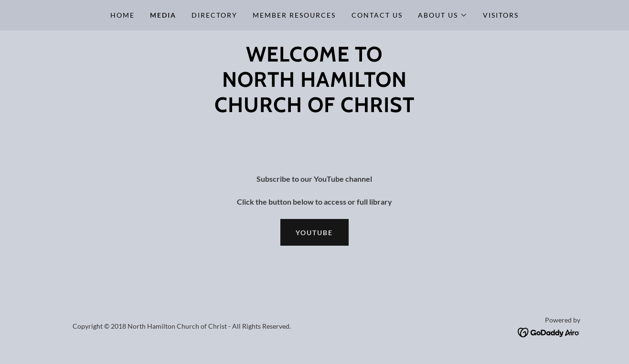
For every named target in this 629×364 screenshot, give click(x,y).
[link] (549, 331)
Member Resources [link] (294, 15)
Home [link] (123, 15)
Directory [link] (214, 15)
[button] (443, 15)
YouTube (314, 233)
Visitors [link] (501, 15)
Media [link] (163, 15)
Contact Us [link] (377, 15)
